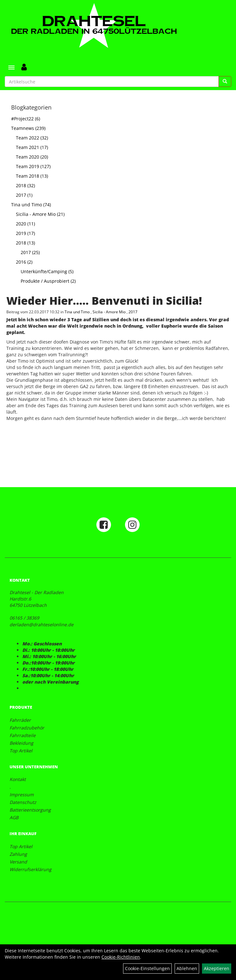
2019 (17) (25, 233)
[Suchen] (225, 82)
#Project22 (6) (26, 119)
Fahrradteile (23, 735)
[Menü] (11, 67)
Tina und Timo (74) (31, 205)
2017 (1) (24, 195)
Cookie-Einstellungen (147, 968)
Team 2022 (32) (32, 138)
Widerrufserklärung (31, 869)
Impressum (22, 795)
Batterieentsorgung (30, 810)
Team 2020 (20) (32, 157)
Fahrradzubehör (27, 728)
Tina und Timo (78, 312)
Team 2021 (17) (32, 147)
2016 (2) (24, 262)
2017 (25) (30, 252)
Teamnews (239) (28, 128)
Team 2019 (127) (33, 166)
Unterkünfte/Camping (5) (47, 271)
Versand (18, 862)
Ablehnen (187, 968)
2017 (133, 312)
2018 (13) (25, 243)
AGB (14, 817)
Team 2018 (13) (32, 176)
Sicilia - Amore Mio (110, 312)
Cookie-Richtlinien (121, 957)
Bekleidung (21, 743)
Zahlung (18, 854)
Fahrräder (20, 720)
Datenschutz (23, 802)
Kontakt (18, 779)
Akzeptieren (217, 968)
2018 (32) (25, 185)
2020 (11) (25, 224)
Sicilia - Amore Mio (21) (40, 214)
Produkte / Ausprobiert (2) (48, 281)
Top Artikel (21, 751)
